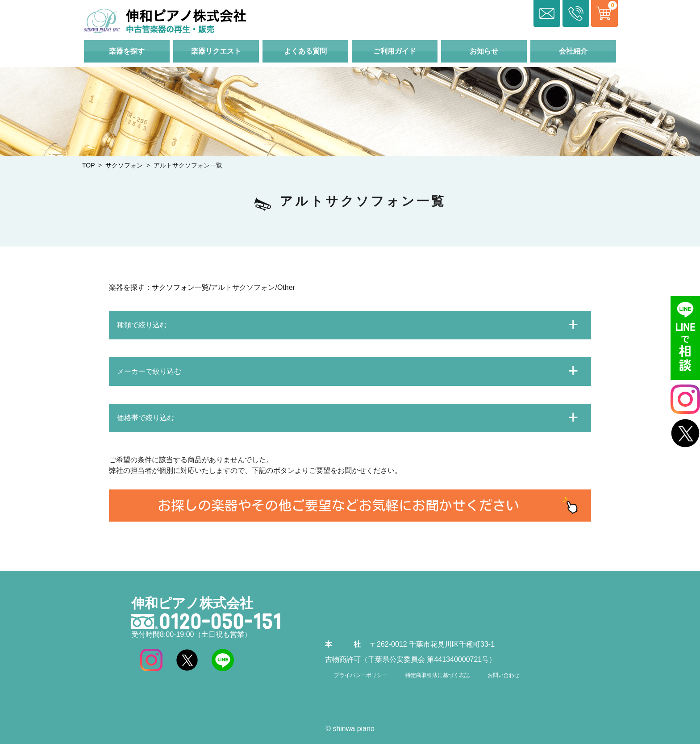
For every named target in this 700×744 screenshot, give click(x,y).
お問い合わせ (504, 675)
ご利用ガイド (395, 51)
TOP (88, 165)
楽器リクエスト (216, 51)
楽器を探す (127, 51)
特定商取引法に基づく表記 (437, 675)
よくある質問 (305, 51)
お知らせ (484, 51)
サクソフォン (124, 165)
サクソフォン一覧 (180, 287)
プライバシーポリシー (361, 675)
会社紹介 (573, 51)
